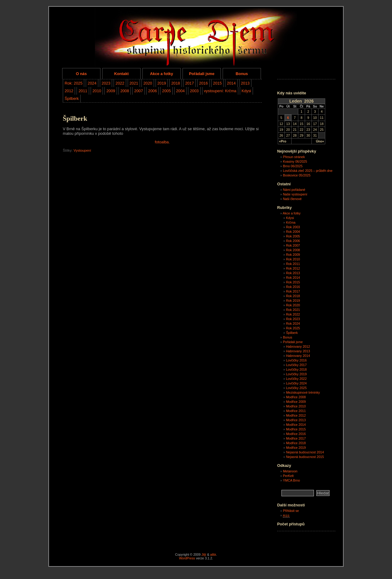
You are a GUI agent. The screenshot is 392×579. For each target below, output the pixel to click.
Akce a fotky (162, 74)
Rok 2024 (293, 324)
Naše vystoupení (295, 194)
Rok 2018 (293, 296)
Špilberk (72, 98)
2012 (69, 91)
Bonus (242, 74)
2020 (148, 83)
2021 (134, 83)
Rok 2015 (293, 282)
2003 (194, 91)
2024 (92, 83)
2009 (111, 91)
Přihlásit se (291, 511)
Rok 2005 (293, 236)
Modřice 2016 (296, 434)
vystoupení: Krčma (220, 91)
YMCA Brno (292, 480)
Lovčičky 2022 (296, 379)
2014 (231, 83)
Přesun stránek (294, 157)
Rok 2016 (293, 287)
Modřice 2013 (296, 420)
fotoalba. (162, 142)
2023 (106, 83)
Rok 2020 (293, 305)
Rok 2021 (293, 310)
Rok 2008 (293, 250)
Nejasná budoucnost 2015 (305, 457)
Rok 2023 (293, 319)
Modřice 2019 (296, 448)
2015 (217, 83)
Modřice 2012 (296, 415)
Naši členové (292, 199)
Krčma (291, 222)
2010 (97, 91)
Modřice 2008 (296, 397)
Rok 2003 (293, 227)
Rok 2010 (293, 259)
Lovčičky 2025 (296, 388)
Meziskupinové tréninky (303, 392)
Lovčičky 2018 (296, 369)
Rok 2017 (293, 291)
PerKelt (288, 476)
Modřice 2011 (296, 411)
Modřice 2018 (296, 443)
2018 (175, 83)
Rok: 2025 (73, 83)
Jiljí (204, 554)
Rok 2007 (293, 245)
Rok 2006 (293, 241)
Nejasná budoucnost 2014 (305, 452)
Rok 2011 (293, 264)
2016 (203, 83)
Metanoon (290, 471)
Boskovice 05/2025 (297, 175)
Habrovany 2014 (298, 356)
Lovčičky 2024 (296, 383)
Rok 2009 (293, 255)
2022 (120, 83)
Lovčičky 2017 (296, 365)
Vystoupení (82, 150)
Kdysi (246, 91)
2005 (166, 91)
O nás (81, 74)
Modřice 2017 (296, 438)
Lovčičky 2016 (296, 360)
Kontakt (122, 74)
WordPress (187, 558)
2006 (153, 91)
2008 (125, 91)
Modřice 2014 (296, 425)
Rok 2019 (293, 301)
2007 (138, 91)
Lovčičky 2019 (296, 374)
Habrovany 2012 (298, 346)
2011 (83, 91)
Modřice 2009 (296, 402)
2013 (245, 83)
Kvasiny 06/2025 (295, 161)
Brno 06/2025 (293, 166)
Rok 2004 (293, 232)
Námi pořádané (294, 190)
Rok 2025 (293, 328)
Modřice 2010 (296, 406)
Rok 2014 (293, 278)
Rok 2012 (293, 268)
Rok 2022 (293, 314)
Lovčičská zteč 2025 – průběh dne (308, 171)
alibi (213, 554)
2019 (162, 83)
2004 (180, 91)
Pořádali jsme (202, 74)
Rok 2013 (293, 273)
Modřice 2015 (296, 429)
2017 (190, 83)
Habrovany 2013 (298, 351)
